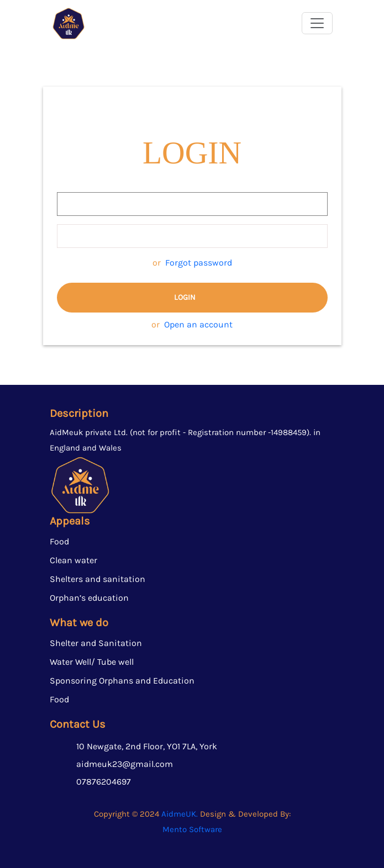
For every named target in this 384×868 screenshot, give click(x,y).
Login (185, 297)
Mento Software (192, 829)
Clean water (73, 560)
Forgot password (199, 263)
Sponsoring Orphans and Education (122, 681)
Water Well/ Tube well (92, 662)
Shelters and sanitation (98, 579)
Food (59, 541)
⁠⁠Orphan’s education (89, 598)
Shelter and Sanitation (96, 643)
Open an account (198, 324)
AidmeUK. (180, 814)
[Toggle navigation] (317, 23)
